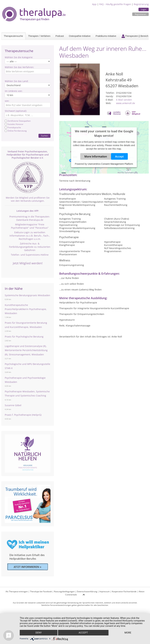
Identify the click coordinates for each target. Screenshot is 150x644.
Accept (119, 156)
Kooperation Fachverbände (124, 591)
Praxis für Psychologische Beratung (24, 337)
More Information (96, 156)
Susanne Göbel (13, 405)
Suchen (44, 136)
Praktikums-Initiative (106, 36)
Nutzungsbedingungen (64, 591)
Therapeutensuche (13, 36)
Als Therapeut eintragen (17, 591)
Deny (39, 633)
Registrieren (140, 14)
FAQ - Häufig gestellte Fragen (115, 4)
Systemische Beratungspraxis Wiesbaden (27, 295)
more (128, 633)
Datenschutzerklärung (87, 591)
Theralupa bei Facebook (41, 591)
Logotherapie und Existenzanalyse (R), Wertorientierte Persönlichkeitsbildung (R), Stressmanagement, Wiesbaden (26, 350)
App (94, 4)
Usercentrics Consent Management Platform (110, 164)
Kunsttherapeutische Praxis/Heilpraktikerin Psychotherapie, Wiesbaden (26, 309)
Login (144, 9)
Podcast (60, 36)
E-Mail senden (124, 100)
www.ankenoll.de (126, 103)
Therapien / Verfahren (39, 36)
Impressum (105, 591)
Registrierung (141, 4)
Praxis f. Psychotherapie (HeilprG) (23, 415)
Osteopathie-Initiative (80, 36)
